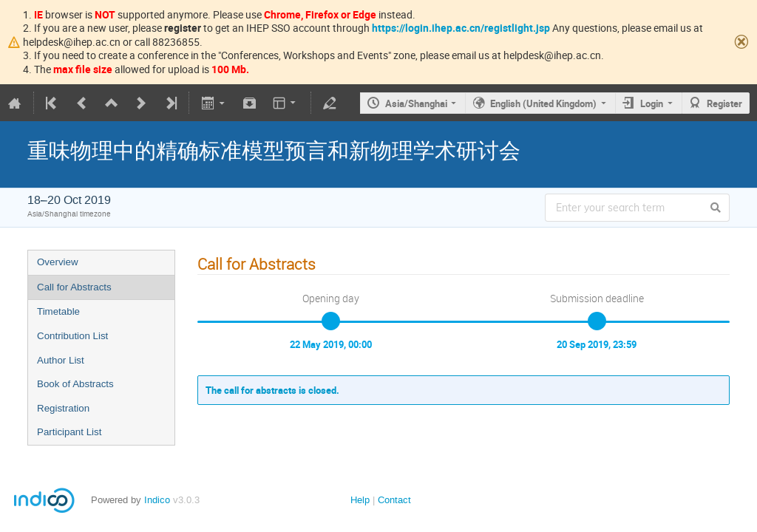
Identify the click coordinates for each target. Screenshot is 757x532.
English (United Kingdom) (543, 103)
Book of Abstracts (75, 384)
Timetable (58, 311)
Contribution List (72, 336)
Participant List (69, 432)
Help (360, 500)
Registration (63, 408)
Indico (157, 500)
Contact (394, 500)
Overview (58, 262)
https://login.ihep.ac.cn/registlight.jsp (461, 28)
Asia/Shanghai (416, 103)
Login (652, 103)
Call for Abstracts (74, 287)
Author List (61, 360)
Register (724, 103)
